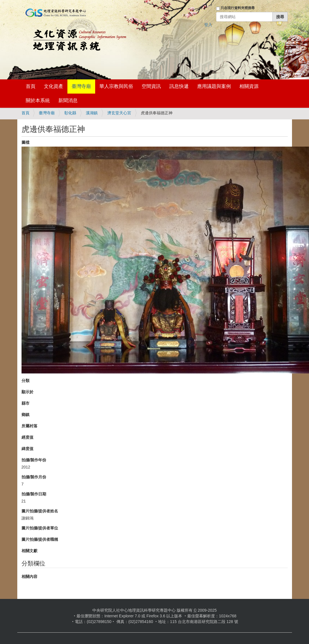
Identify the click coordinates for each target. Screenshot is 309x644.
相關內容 (29, 577)
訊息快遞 (179, 86)
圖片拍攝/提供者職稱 (40, 539)
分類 (25, 381)
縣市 (25, 403)
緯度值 (27, 449)
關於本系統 (38, 101)
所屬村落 (29, 426)
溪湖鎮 (92, 113)
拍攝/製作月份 (34, 477)
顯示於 (27, 392)
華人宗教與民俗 (116, 86)
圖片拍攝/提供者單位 (40, 528)
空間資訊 (151, 86)
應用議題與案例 (214, 86)
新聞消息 (68, 101)
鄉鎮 (25, 415)
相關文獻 (29, 551)
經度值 (27, 437)
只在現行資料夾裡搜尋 (238, 8)
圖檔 (25, 142)
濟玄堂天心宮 (119, 113)
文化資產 (54, 86)
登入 (208, 25)
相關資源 (249, 86)
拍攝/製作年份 (34, 460)
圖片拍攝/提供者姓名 (40, 511)
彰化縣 (70, 113)
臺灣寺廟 (81, 86)
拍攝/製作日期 (34, 494)
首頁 (31, 86)
